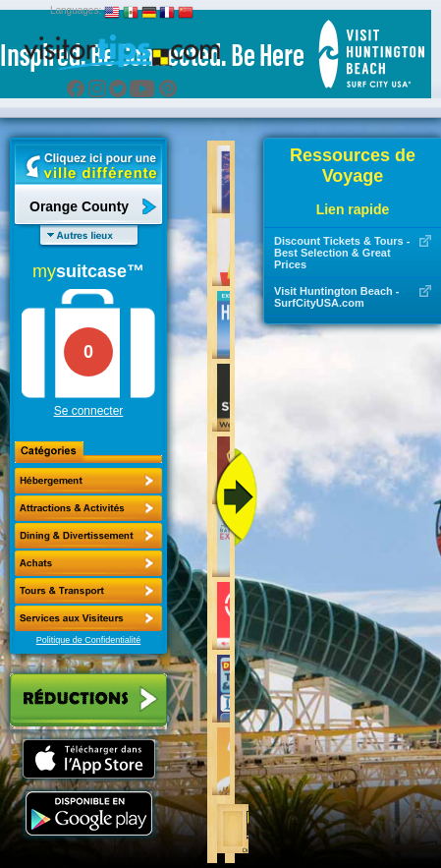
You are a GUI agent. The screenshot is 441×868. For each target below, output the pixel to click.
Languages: (76, 10)
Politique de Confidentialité (89, 640)
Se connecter (89, 411)
